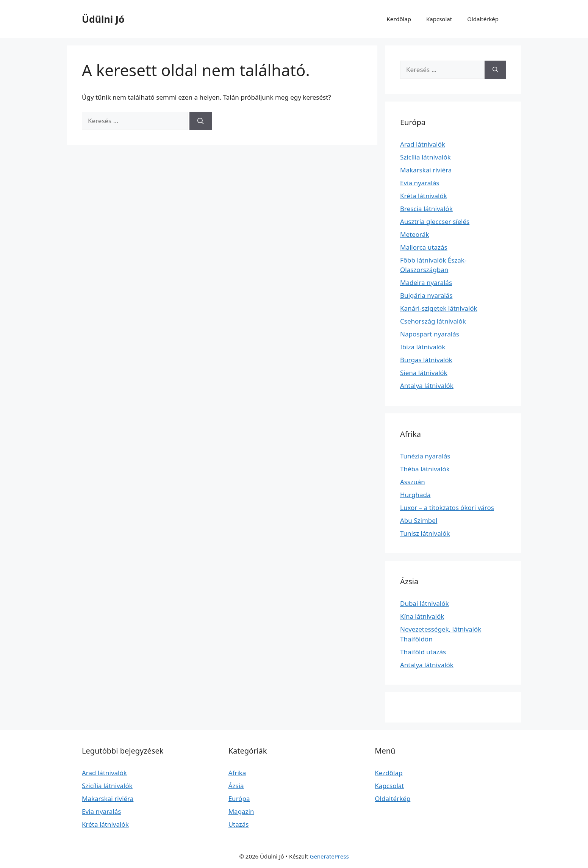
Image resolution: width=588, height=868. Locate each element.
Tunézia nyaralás (425, 456)
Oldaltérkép (483, 19)
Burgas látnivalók (426, 360)
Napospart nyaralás (430, 334)
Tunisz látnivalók (425, 533)
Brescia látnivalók (426, 209)
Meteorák (414, 234)
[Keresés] (201, 121)
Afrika (237, 773)
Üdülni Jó (103, 19)
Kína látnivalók (422, 616)
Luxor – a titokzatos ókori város (447, 508)
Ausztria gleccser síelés (435, 221)
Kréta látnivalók (424, 196)
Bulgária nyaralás (426, 295)
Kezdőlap (399, 19)
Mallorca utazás (424, 247)
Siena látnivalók (424, 373)
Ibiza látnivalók (423, 347)
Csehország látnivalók (433, 321)
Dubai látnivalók (425, 603)
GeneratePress (329, 856)
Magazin (241, 811)
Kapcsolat (439, 19)
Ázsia (236, 786)
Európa (239, 798)
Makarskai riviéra (426, 170)
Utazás (239, 824)
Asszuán (413, 482)
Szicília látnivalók (425, 157)
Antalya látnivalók (427, 386)
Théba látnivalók (425, 469)
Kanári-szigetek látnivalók (439, 308)
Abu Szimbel (419, 520)
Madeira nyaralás (426, 282)
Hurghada (415, 495)
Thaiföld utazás (423, 652)
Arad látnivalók (423, 144)
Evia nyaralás (420, 183)
